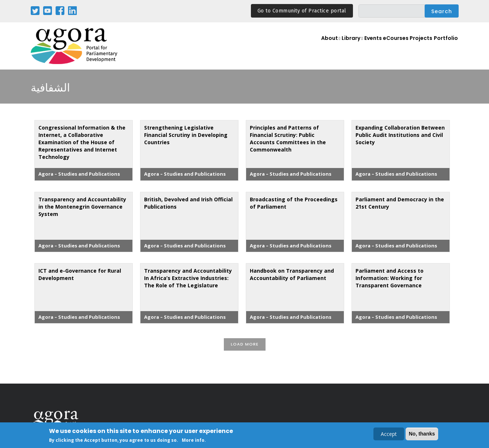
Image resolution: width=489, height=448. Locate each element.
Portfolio (445, 46)
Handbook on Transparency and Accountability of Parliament (292, 274)
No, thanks (422, 434)
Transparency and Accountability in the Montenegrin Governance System (82, 207)
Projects (417, 46)
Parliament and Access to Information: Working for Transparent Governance (390, 278)
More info (193, 441)
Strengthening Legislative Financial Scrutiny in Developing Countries (186, 135)
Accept (389, 434)
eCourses (388, 46)
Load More (245, 344)
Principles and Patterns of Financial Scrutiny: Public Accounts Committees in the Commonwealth (288, 139)
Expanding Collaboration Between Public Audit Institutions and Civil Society (400, 135)
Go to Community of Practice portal (302, 11)
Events (361, 46)
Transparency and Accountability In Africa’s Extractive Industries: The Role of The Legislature (188, 278)
